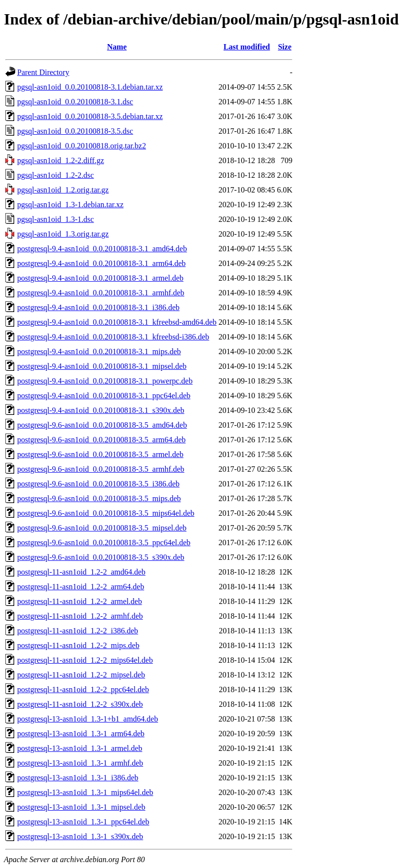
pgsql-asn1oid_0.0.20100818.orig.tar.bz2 (82, 146)
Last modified (247, 47)
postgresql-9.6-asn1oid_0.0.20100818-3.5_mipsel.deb (102, 528)
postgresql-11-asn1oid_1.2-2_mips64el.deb (85, 660)
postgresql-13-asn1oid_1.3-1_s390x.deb (80, 836)
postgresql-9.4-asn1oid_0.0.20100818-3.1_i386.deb (98, 307)
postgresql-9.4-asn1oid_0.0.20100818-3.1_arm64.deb (102, 263)
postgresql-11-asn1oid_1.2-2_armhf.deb (80, 616)
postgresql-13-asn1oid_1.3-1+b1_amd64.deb (88, 719)
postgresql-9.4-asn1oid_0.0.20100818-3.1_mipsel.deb (102, 366)
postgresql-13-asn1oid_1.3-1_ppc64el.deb (83, 822)
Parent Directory (43, 72)
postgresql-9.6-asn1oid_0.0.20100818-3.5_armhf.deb (101, 469)
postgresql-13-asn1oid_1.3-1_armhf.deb (80, 763)
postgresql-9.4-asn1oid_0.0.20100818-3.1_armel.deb (100, 278)
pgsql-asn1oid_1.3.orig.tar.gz (63, 234)
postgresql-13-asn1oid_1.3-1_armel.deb (80, 748)
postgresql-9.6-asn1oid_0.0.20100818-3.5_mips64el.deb (106, 513)
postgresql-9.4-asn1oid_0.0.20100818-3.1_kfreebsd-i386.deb (113, 337)
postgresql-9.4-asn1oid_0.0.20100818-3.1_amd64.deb (102, 249)
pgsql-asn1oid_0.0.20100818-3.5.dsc (75, 131)
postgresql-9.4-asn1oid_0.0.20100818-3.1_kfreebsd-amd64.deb (117, 322)
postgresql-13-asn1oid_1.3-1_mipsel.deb (81, 807)
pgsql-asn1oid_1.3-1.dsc (55, 219)
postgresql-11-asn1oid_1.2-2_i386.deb (77, 631)
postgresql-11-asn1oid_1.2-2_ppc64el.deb (83, 689)
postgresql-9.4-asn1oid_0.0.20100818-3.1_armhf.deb (101, 293)
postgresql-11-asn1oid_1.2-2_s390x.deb (80, 704)
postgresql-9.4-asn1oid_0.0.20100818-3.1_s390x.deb (101, 410)
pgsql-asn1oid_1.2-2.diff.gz (61, 160)
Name (117, 47)
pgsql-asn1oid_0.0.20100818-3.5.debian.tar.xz (90, 116)
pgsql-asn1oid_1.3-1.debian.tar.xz (70, 205)
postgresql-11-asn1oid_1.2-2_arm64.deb (81, 587)
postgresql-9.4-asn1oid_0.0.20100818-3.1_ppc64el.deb (104, 396)
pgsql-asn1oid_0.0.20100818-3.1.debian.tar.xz (90, 87)
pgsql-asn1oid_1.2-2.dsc (55, 175)
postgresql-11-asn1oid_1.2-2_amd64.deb (81, 572)
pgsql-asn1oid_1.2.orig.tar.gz (63, 190)
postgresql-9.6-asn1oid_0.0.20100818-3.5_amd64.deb (102, 425)
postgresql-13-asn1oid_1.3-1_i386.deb (78, 778)
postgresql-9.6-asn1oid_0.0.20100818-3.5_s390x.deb (101, 557)
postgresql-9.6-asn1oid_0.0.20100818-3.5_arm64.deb (102, 440)
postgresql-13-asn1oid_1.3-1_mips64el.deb (85, 792)
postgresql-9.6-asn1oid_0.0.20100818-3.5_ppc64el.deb (104, 542)
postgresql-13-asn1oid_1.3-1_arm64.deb (81, 734)
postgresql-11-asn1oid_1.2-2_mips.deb (78, 645)
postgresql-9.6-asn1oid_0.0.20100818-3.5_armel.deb (100, 454)
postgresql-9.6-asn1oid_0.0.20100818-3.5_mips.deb (99, 498)
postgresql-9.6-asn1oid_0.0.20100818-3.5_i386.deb (98, 484)
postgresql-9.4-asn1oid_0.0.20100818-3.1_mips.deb (99, 351)
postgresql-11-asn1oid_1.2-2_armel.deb (79, 601)
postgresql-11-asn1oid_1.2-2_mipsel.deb (81, 675)
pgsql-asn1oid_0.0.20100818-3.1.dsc (75, 102)
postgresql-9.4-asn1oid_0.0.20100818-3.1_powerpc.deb (105, 381)
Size (285, 47)
